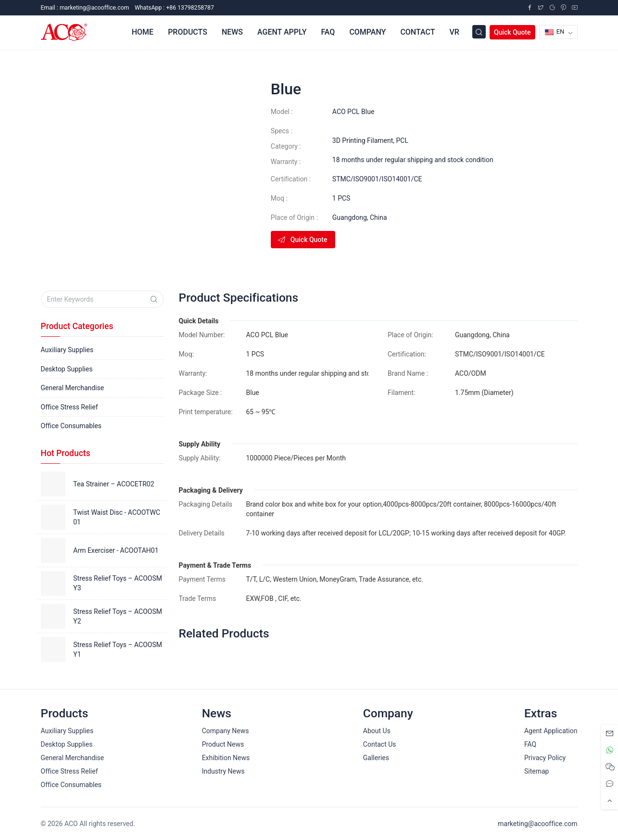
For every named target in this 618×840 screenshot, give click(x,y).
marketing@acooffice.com (537, 824)
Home (143, 32)
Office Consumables (71, 426)
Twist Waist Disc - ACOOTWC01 (117, 517)
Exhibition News (226, 758)
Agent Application (551, 731)
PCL (402, 140)
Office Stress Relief (69, 407)
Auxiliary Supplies (67, 350)
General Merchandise (73, 388)
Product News (223, 744)
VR (454, 32)
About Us (377, 731)
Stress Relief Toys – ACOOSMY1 (118, 649)
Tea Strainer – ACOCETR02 (114, 484)
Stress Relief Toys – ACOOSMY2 (118, 616)
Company (367, 32)
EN (555, 32)
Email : (85, 8)
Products (188, 32)
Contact (417, 32)
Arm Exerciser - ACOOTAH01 (116, 550)
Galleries (376, 758)
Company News (226, 731)
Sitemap (536, 771)
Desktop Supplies (67, 369)
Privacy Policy (545, 758)
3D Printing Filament (363, 140)
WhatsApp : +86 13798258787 (174, 8)
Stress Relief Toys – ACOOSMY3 (118, 583)
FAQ (328, 32)
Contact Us (380, 744)
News (232, 32)
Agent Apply (282, 32)
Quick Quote (512, 32)
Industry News (223, 771)
